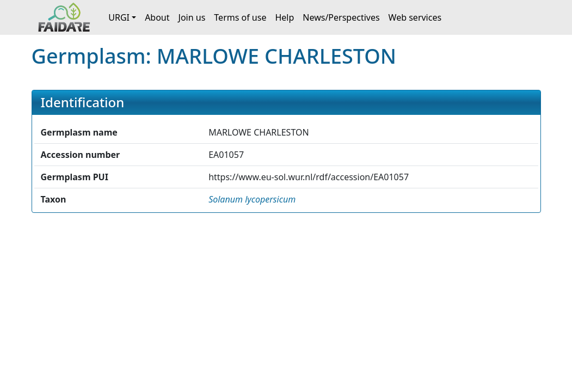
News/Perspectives (341, 17)
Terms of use (240, 17)
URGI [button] (119, 17)
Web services (415, 17)
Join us (192, 17)
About (157, 17)
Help (284, 17)
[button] (252, 199)
